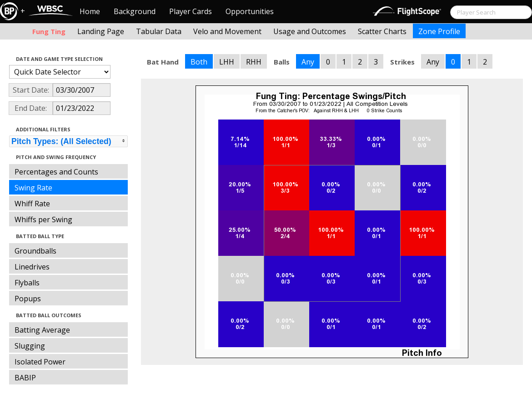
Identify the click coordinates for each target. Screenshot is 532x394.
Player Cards (191, 11)
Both (199, 62)
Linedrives (32, 267)
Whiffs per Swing (43, 219)
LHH (227, 62)
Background (135, 11)
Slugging (30, 346)
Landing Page (101, 31)
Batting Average (42, 330)
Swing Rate (33, 188)
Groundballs (35, 251)
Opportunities (250, 11)
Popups (28, 299)
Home (90, 11)
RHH (254, 62)
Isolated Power (40, 362)
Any (308, 62)
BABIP (25, 378)
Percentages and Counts (56, 172)
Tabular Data (159, 31)
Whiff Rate (32, 204)
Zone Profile (439, 31)
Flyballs (27, 283)
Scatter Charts (382, 31)
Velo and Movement (227, 31)
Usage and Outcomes (310, 31)
